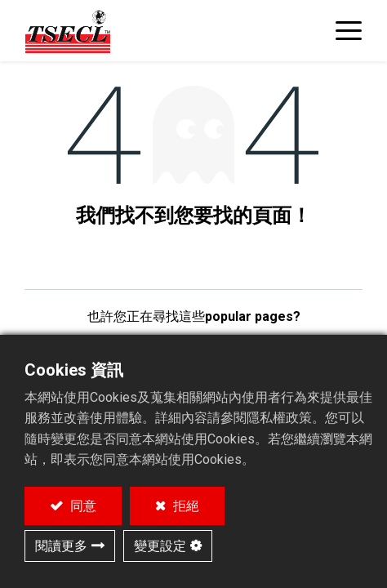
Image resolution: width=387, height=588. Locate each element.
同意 (82, 506)
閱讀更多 (61, 546)
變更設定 (160, 546)
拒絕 (185, 506)
